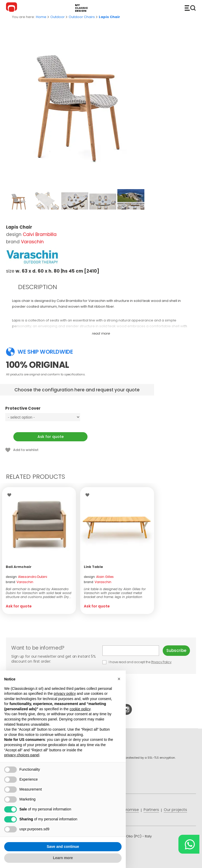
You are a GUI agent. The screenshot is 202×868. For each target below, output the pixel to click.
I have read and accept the (137, 662)
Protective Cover (51, 411)
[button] (119, 679)
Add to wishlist (26, 450)
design (26, 577)
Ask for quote (51, 437)
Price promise (126, 810)
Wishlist (11, 495)
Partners (151, 810)
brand (20, 582)
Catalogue (190, 8)
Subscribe (176, 650)
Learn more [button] (63, 858)
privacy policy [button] (65, 694)
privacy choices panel (22, 755)
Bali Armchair (19, 567)
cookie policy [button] (80, 709)
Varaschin (32, 242)
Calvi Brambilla (40, 234)
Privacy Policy (161, 662)
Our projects (175, 810)
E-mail (131, 651)
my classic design (81, 8)
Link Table (93, 567)
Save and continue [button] (63, 847)
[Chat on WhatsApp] (189, 844)
